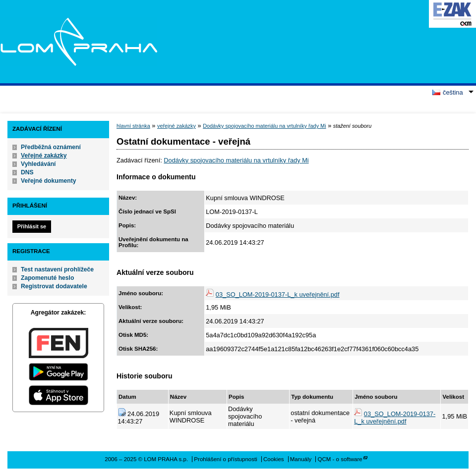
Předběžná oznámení (51, 147)
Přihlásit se (32, 226)
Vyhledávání (38, 164)
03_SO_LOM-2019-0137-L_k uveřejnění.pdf (278, 294)
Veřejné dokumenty (48, 181)
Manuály (301, 459)
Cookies (274, 459)
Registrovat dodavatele (54, 286)
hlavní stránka (133, 126)
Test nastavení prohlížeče (57, 269)
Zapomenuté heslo (47, 278)
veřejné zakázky (177, 126)
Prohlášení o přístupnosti (225, 459)
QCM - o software (340, 459)
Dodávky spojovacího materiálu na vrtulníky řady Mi (264, 126)
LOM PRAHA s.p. (79, 42)
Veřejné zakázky (44, 156)
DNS (27, 172)
